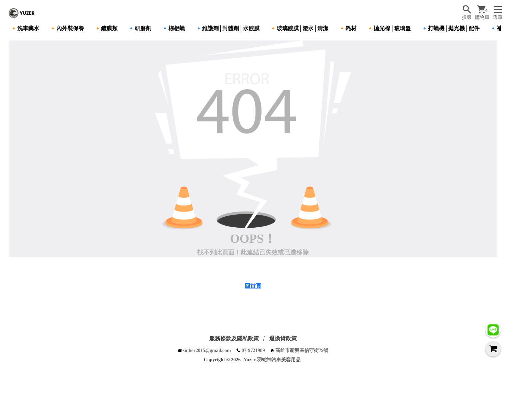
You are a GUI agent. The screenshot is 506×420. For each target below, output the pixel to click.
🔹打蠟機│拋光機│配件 (450, 28)
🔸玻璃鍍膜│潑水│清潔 (299, 28)
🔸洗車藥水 (25, 28)
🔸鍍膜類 (106, 28)
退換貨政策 (283, 338)
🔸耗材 (348, 28)
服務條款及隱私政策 (234, 338)
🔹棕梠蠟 (173, 28)
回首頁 (253, 286)
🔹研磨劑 (140, 28)
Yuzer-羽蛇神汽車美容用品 (272, 360)
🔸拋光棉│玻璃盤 (389, 28)
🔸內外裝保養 (67, 28)
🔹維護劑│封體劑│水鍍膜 (227, 28)
